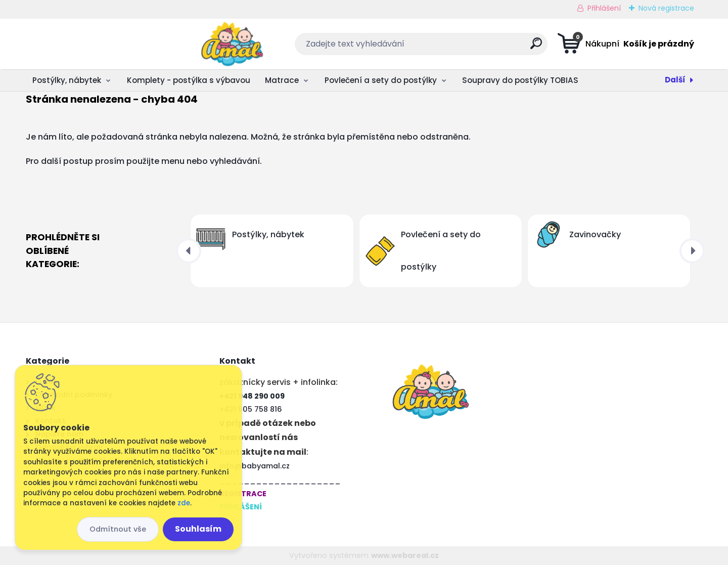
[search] (464, 47)
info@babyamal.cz (255, 466)
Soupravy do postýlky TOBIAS (520, 80)
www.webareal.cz (405, 555)
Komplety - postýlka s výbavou (189, 80)
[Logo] (88, 44)
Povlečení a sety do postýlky (381, 80)
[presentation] (189, 251)
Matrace (282, 80)
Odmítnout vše (118, 529)
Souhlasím (198, 529)
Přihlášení (604, 8)
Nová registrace (666, 8)
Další (675, 80)
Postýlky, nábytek (67, 80)
